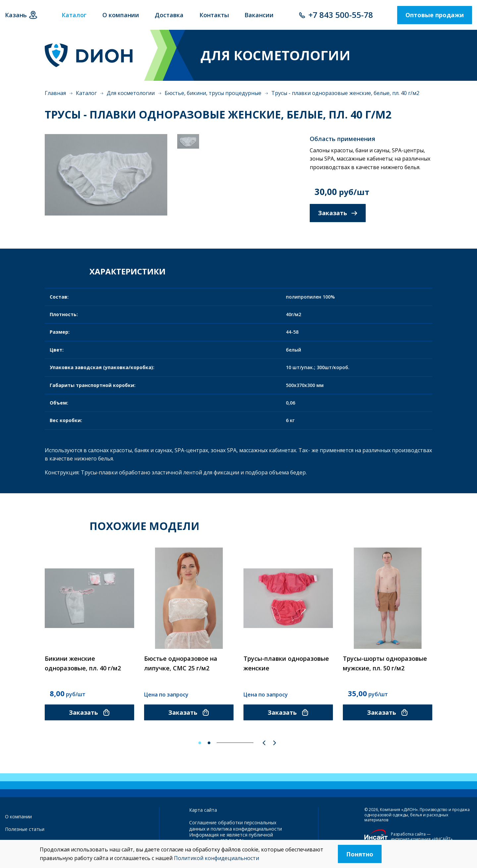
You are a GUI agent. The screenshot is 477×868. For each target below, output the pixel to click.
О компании (18, 817)
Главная (55, 93)
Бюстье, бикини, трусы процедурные (213, 93)
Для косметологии (131, 93)
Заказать (338, 213)
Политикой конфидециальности (216, 858)
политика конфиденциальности (246, 829)
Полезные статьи (25, 829)
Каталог (86, 93)
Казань (16, 15)
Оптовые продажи (435, 15)
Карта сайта (203, 810)
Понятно (360, 854)
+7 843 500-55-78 (341, 15)
